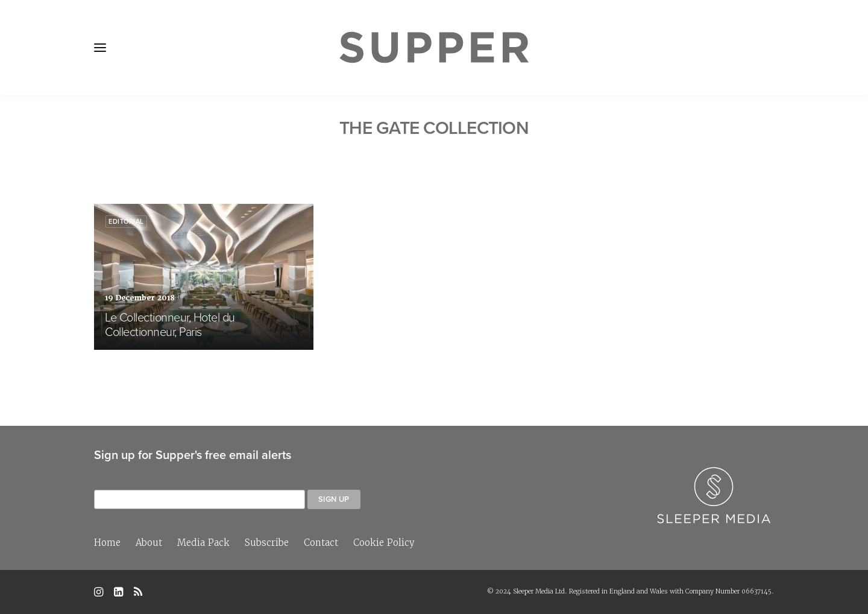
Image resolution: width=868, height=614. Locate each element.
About (149, 543)
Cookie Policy (384, 543)
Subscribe (267, 543)
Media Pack (203, 543)
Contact (321, 543)
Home (107, 543)
